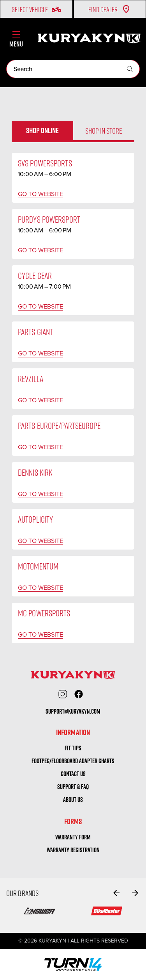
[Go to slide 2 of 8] (135, 893)
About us (73, 800)
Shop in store (104, 130)
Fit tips (73, 748)
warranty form (73, 837)
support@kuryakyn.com (73, 711)
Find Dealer (110, 9)
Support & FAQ (73, 787)
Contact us (73, 774)
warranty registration (73, 850)
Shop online (42, 130)
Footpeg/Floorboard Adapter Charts (73, 761)
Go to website (40, 194)
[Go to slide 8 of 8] (116, 893)
